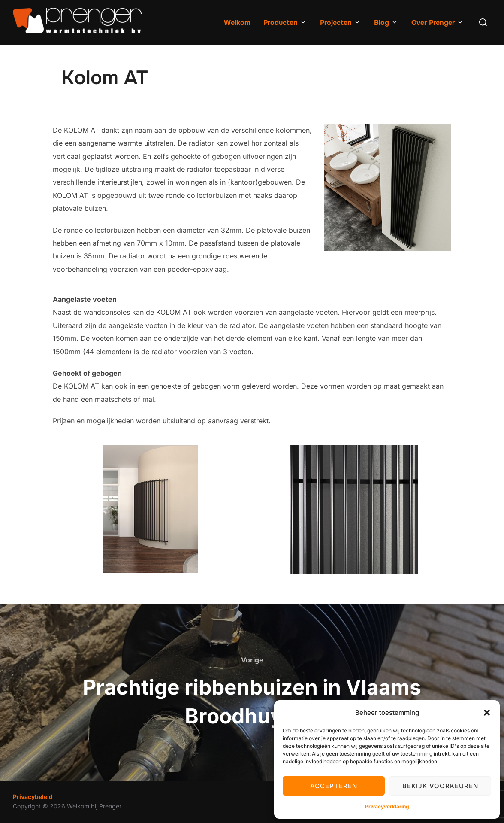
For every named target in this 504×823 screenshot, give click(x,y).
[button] (487, 713)
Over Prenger (438, 23)
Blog (386, 23)
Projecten (341, 23)
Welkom (237, 23)
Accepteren (334, 786)
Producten (285, 23)
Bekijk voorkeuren (440, 786)
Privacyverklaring (387, 806)
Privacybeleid (33, 797)
